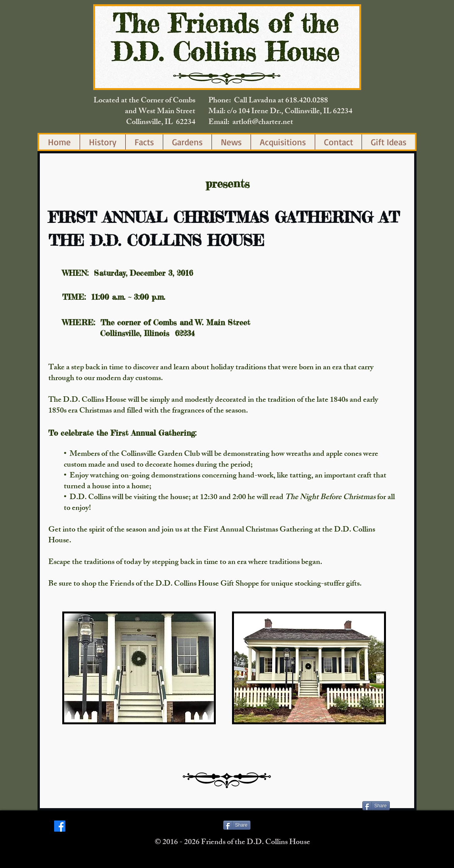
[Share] (376, 806)
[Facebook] (60, 826)
